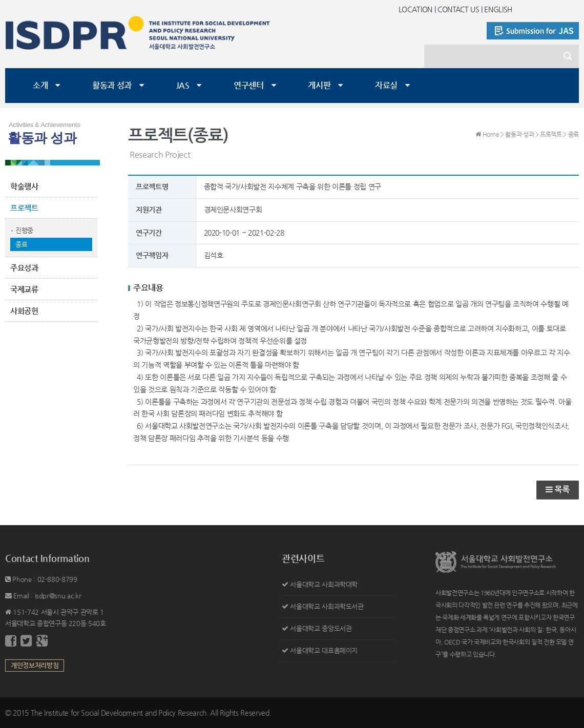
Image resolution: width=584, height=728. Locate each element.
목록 (558, 490)
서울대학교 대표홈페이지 (324, 650)
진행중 (24, 230)
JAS (183, 85)
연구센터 (249, 85)
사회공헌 (24, 311)
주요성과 (24, 268)
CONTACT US (458, 9)
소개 (40, 85)
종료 (21, 244)
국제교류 (24, 289)
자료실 (386, 85)
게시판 (319, 85)
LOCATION (415, 9)
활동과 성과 (112, 85)
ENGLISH (498, 9)
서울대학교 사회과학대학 (324, 584)
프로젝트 (24, 208)
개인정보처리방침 (35, 665)
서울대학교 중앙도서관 (321, 628)
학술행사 (24, 186)
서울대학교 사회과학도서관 (327, 606)
